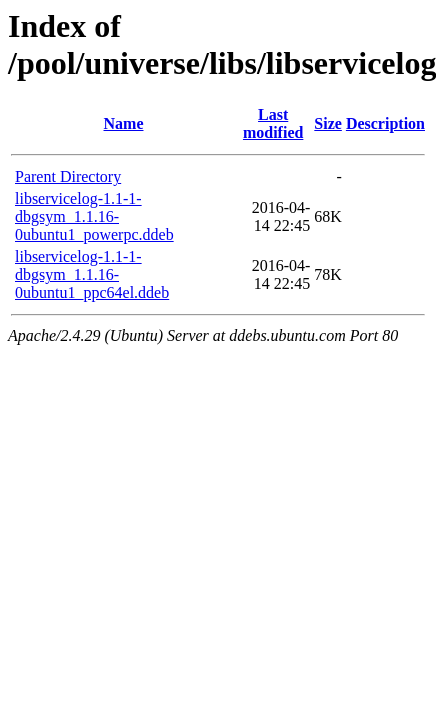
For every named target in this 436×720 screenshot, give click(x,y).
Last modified (273, 123)
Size (328, 123)
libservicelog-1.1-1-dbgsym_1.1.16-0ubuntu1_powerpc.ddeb (94, 216)
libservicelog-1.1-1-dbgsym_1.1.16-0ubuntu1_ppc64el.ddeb (92, 274)
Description (385, 123)
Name (124, 123)
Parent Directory (68, 176)
